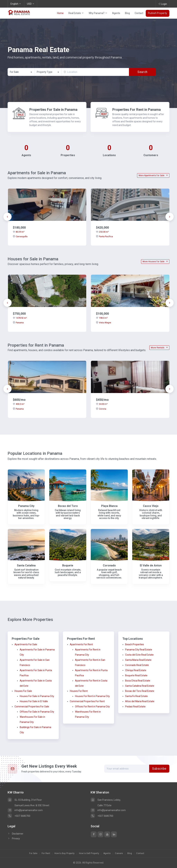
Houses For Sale (23, 691)
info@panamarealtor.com (25, 810)
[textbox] (48, 72)
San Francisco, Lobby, (106, 800)
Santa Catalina (26, 565)
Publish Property (158, 13)
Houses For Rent (79, 691)
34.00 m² (102, 404)
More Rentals (159, 348)
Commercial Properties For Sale (32, 707)
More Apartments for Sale (153, 175)
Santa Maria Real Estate (138, 660)
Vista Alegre (103, 323)
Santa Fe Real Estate (136, 696)
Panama (18, 323)
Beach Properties (135, 644)
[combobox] (21, 72)
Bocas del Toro (68, 506)
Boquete (68, 565)
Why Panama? (98, 13)
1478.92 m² (20, 318)
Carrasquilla (20, 236)
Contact (139, 13)
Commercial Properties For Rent (87, 701)
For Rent (46, 853)
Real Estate (76, 13)
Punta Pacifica (104, 236)
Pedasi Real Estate (135, 707)
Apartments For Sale (26, 644)
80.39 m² (19, 232)
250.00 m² (102, 232)
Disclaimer (15, 834)
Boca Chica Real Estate (138, 681)
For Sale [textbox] (14, 72)
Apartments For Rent (81, 644)
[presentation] (7, 217)
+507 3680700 (19, 816)
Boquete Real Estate (136, 675)
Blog (127, 13)
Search (142, 72)
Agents (116, 13)
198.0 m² (102, 318)
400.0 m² (19, 404)
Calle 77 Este (104, 805)
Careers (119, 853)
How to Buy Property (65, 853)
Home (60, 13)
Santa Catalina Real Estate (140, 686)
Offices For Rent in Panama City (92, 707)
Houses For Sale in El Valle (34, 701)
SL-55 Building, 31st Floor (25, 800)
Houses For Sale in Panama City (37, 696)
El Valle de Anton (151, 565)
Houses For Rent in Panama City (92, 696)
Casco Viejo (151, 506)
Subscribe (159, 769)
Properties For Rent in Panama (137, 110)
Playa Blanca (109, 506)
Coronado (109, 565)
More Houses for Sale (155, 262)
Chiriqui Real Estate (136, 670)
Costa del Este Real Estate (139, 655)
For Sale (33, 853)
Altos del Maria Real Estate (140, 701)
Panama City (26, 506)
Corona (101, 409)
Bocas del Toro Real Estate (140, 691)
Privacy (14, 838)
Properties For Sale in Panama (53, 110)
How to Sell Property (89, 853)
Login (162, 4)
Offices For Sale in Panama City (37, 712)
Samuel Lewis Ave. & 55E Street (32, 805)
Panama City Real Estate (139, 650)
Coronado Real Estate (137, 665)
